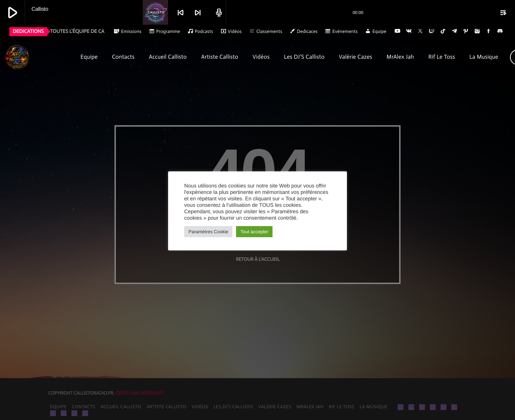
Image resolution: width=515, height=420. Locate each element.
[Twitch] (432, 31)
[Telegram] (455, 31)
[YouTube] (397, 31)
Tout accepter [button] (254, 232)
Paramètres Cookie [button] (208, 232)
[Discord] (500, 31)
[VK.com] (409, 31)
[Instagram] (477, 31)
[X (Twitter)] (420, 31)
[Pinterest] (466, 31)
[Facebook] (489, 31)
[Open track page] (218, 13)
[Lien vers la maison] (39, 57)
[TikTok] (443, 31)
